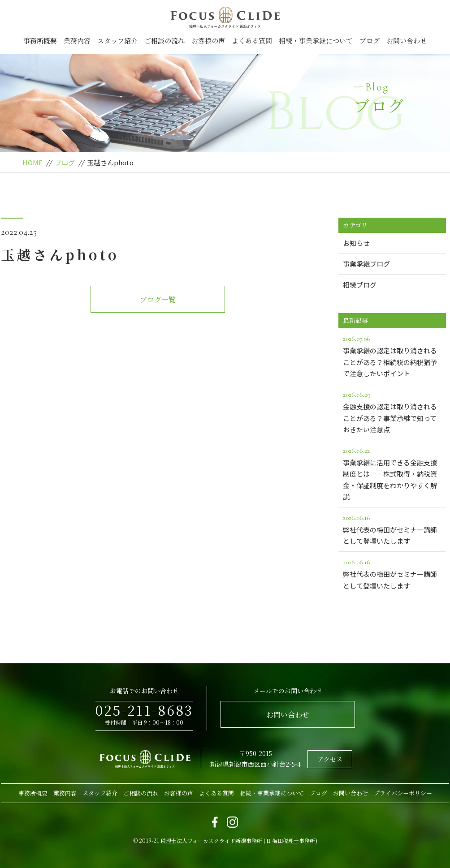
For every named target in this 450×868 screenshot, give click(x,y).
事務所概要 (40, 41)
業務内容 (77, 41)
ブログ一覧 (158, 299)
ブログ (370, 41)
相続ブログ (360, 285)
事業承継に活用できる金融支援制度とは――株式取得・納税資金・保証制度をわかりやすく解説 (392, 473)
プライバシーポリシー (403, 793)
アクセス (330, 759)
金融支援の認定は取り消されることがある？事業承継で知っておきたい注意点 (392, 411)
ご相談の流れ (164, 41)
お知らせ (356, 243)
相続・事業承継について (316, 41)
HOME (32, 162)
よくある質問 (252, 41)
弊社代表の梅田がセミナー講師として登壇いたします (392, 529)
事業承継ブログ (366, 264)
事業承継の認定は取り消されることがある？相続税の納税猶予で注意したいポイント (392, 355)
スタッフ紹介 (117, 41)
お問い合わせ (407, 41)
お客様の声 (208, 41)
